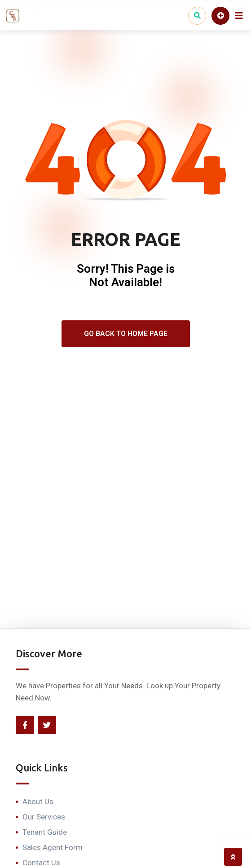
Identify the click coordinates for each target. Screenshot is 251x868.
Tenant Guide (45, 832)
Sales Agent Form (53, 847)
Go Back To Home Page (126, 334)
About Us (38, 802)
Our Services (44, 817)
